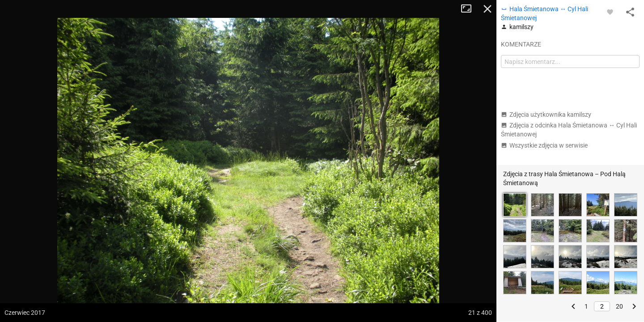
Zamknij (487, 9)
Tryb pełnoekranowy (470, 9)
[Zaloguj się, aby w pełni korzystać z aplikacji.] (610, 12)
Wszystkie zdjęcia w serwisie (544, 145)
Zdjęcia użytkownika (546, 114)
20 (619, 306)
